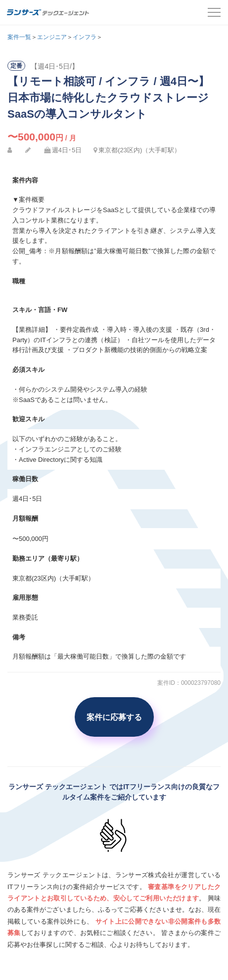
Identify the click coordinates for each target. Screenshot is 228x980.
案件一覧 (19, 37)
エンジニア (52, 37)
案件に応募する (114, 717)
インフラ (85, 37)
